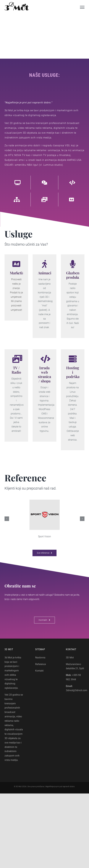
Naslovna (40, 658)
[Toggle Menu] (82, 7)
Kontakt (39, 671)
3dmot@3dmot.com (77, 690)
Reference (40, 664)
